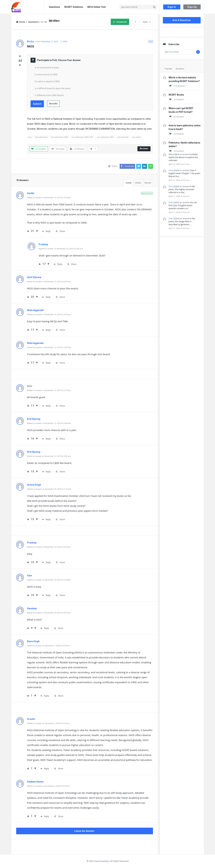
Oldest (138, 183)
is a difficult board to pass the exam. (53, 88)
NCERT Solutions (74, 7)
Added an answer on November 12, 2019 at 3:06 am (49, 423)
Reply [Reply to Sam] (47, 595)
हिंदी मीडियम (54, 21)
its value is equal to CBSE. (48, 81)
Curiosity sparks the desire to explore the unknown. (183, 157)
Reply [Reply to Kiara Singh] (45, 696)
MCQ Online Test (97, 7)
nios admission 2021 (106, 137)
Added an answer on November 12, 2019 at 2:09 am (49, 314)
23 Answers (176, 134)
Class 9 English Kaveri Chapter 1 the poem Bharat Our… (184, 173)
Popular (168, 69)
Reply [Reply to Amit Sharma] (47, 297)
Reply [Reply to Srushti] (45, 769)
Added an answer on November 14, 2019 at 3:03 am (49, 547)
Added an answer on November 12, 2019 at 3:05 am (49, 456)
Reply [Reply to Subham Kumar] (45, 816)
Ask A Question (182, 20)
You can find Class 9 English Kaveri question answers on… (183, 205)
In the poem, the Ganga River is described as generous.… (182, 221)
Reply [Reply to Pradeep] (58, 264)
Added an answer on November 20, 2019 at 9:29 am (49, 613)
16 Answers (176, 151)
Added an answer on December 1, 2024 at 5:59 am (48, 646)
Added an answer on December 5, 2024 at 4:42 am (48, 723)
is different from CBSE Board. (50, 95)
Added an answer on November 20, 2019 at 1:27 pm (49, 489)
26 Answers (176, 117)
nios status (136, 137)
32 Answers (176, 99)
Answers (180, 69)
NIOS (65, 41)
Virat (171, 170)
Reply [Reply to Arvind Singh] (47, 519)
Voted (128, 183)
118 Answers (177, 86)
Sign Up (192, 7)
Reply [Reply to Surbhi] (47, 231)
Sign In (172, 7)
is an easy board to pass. (47, 67)
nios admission (41, 137)
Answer (144, 148)
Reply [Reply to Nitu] (47, 406)
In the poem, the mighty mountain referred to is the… (182, 189)
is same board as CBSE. (47, 74)
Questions (54, 7)
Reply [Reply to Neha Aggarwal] (47, 330)
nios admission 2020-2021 (82, 137)
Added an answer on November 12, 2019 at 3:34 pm (49, 197)
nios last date (123, 137)
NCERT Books (176, 95)
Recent (148, 183)
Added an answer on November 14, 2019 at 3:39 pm (49, 580)
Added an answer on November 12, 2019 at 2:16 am (49, 390)
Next (147, 22)
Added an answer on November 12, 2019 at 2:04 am (49, 281)
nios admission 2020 (60, 137)
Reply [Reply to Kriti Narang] (47, 439)
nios (30, 137)
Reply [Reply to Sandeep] (45, 628)
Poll (151, 41)
